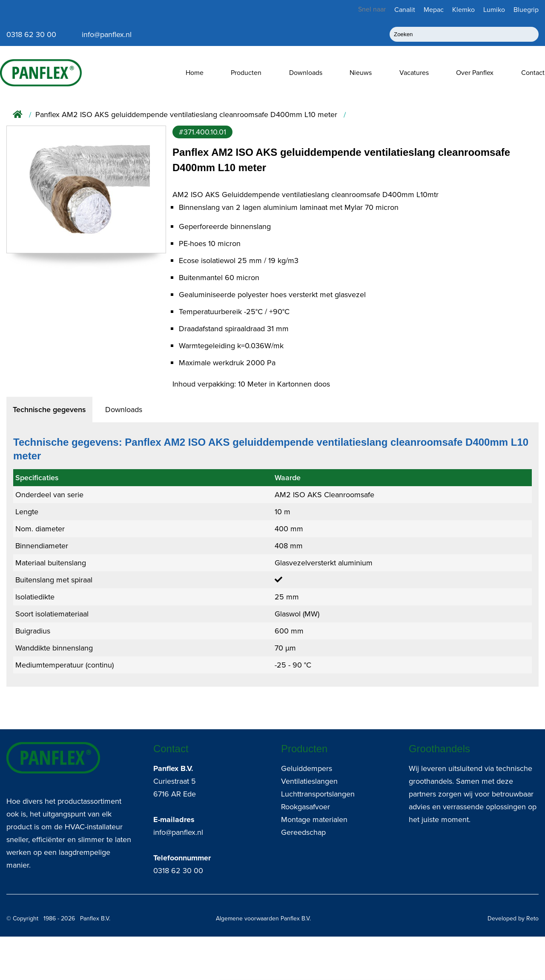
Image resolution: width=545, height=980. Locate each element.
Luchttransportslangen (318, 794)
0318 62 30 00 (178, 871)
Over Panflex (475, 73)
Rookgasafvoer (305, 807)
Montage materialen (314, 820)
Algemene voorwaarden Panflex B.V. (263, 918)
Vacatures (414, 73)
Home (195, 73)
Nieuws (361, 73)
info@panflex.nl (178, 832)
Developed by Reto (513, 918)
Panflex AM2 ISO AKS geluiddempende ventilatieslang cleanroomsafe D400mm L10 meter (186, 115)
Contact (533, 73)
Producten (246, 73)
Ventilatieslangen (309, 781)
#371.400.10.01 (202, 132)
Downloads (306, 73)
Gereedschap (303, 832)
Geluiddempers (307, 768)
